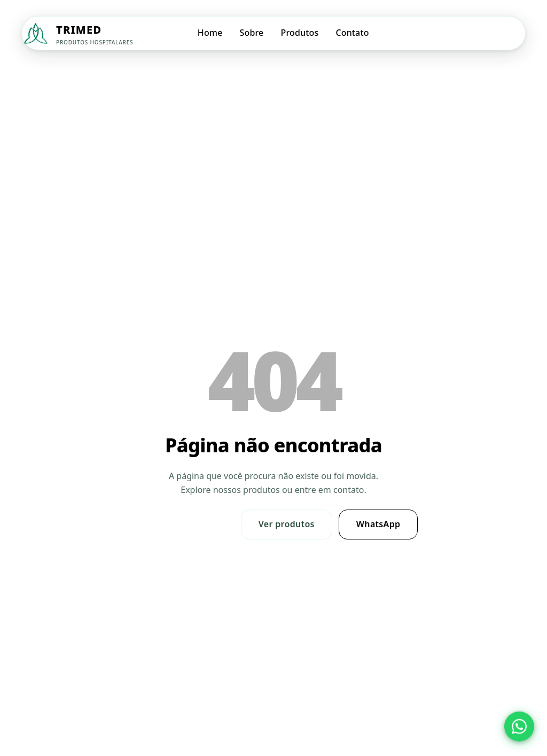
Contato (352, 33)
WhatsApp (378, 524)
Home (210, 33)
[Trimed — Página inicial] (77, 33)
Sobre (252, 33)
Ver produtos (287, 524)
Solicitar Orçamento (479, 33)
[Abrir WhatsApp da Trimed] (519, 727)
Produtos (299, 33)
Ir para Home (182, 524)
